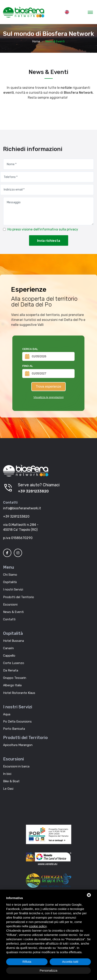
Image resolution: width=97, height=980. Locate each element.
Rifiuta (27, 962)
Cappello (9, 656)
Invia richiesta (49, 241)
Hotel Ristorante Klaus (19, 693)
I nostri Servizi (13, 589)
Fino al (28, 366)
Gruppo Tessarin (15, 678)
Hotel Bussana (13, 641)
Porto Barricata (14, 729)
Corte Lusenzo (14, 663)
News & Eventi (13, 612)
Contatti (9, 619)
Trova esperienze (48, 387)
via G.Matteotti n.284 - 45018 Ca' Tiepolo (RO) (21, 527)
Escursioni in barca (16, 766)
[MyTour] (24, 12)
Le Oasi (8, 789)
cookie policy (38, 926)
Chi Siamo (10, 575)
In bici (7, 774)
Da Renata (11, 670)
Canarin (8, 648)
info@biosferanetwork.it (22, 508)
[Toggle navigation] (90, 12)
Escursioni (10, 605)
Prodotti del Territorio (19, 597)
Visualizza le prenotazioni (48, 397)
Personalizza (49, 970)
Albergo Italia (12, 685)
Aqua (7, 714)
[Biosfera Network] (26, 471)
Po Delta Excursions (17, 722)
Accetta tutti (70, 962)
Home (36, 42)
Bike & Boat (11, 781)
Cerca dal (30, 349)
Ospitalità (10, 582)
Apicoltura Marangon (18, 745)
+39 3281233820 (33, 491)
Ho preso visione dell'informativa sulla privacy (43, 229)
